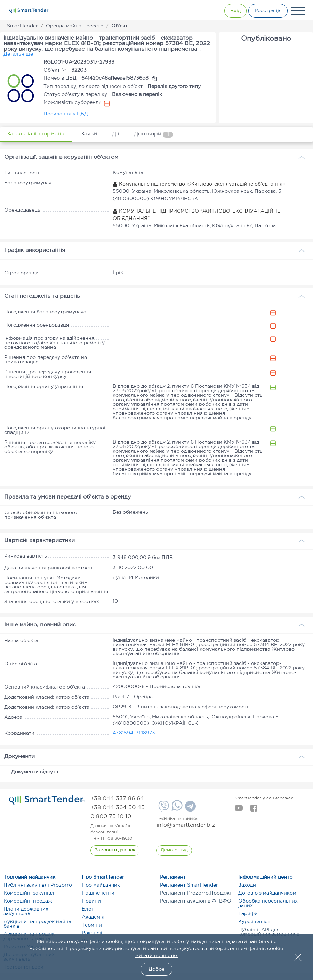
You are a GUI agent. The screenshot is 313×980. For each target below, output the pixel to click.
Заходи (247, 885)
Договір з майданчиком (267, 893)
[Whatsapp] (176, 809)
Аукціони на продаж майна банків (37, 924)
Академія (93, 917)
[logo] (46, 800)
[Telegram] (190, 809)
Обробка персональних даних (268, 903)
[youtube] (239, 810)
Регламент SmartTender (189, 885)
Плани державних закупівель (26, 911)
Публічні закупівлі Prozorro (38, 885)
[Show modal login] (228, 11)
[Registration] (266, 11)
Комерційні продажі (29, 901)
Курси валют (254, 922)
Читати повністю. (157, 956)
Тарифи (248, 914)
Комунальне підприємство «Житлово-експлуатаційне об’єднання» (199, 184)
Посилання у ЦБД (66, 114)
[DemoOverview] (175, 850)
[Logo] (29, 11)
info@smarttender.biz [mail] (186, 825)
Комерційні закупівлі (30, 893)
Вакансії (92, 933)
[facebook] (254, 810)
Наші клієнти (98, 893)
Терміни (92, 925)
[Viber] (163, 809)
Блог (88, 909)
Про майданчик (101, 885)
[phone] (117, 798)
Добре (156, 969)
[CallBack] (115, 850)
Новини (91, 901)
